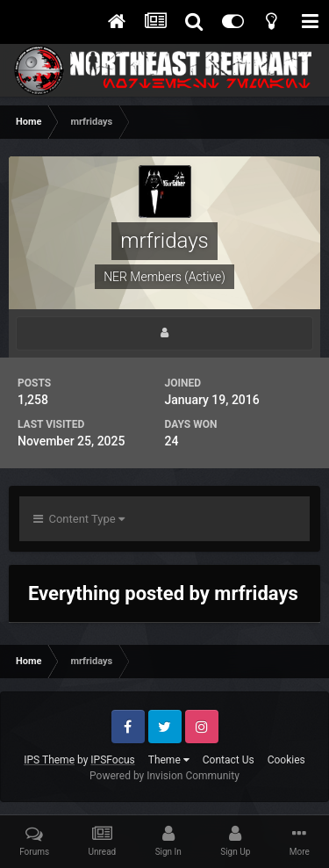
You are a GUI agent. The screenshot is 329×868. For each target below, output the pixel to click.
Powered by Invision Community (164, 776)
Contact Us (229, 760)
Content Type (79, 519)
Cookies (286, 760)
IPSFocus (112, 760)
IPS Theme (49, 760)
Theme (169, 760)
